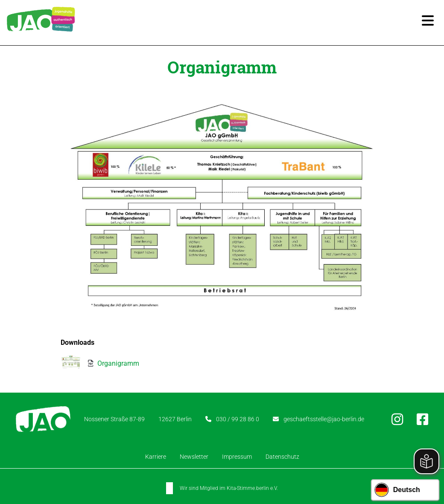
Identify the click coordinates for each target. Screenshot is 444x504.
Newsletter (194, 457)
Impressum (237, 457)
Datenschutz (282, 457)
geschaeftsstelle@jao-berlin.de (324, 419)
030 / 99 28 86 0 (238, 419)
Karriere (156, 457)
